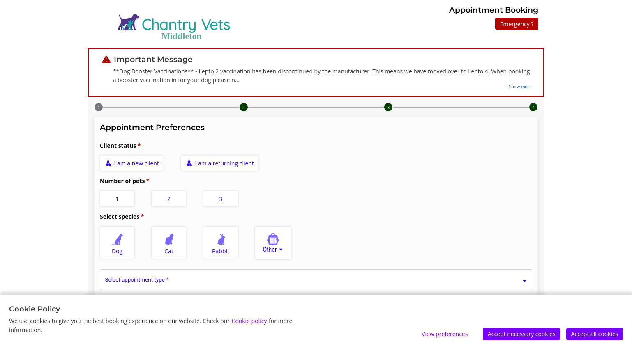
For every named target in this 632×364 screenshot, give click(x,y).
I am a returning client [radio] (220, 163)
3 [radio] (221, 199)
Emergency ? (517, 24)
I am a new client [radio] (132, 163)
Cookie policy (249, 321)
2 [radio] (169, 199)
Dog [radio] (118, 242)
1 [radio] (117, 199)
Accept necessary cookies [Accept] (522, 334)
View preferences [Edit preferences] (445, 334)
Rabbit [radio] (221, 242)
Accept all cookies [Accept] (595, 334)
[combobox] (273, 243)
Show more (520, 87)
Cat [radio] (169, 242)
